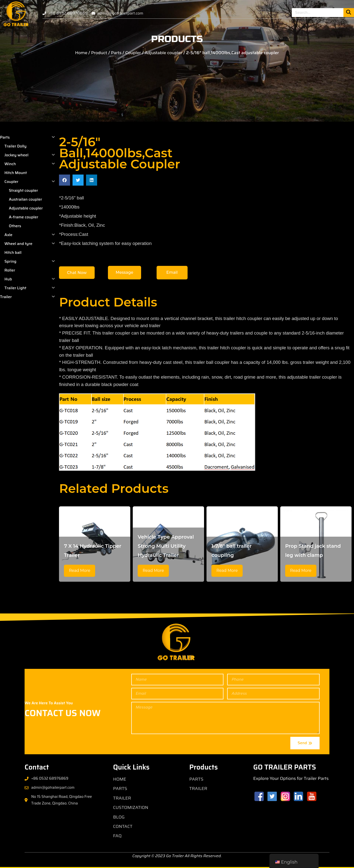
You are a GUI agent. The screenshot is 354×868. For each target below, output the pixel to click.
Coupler (133, 53)
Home (81, 53)
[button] (65, 180)
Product (99, 53)
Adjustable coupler (164, 53)
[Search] (349, 13)
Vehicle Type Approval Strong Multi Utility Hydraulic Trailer (166, 546)
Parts (116, 53)
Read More (80, 571)
